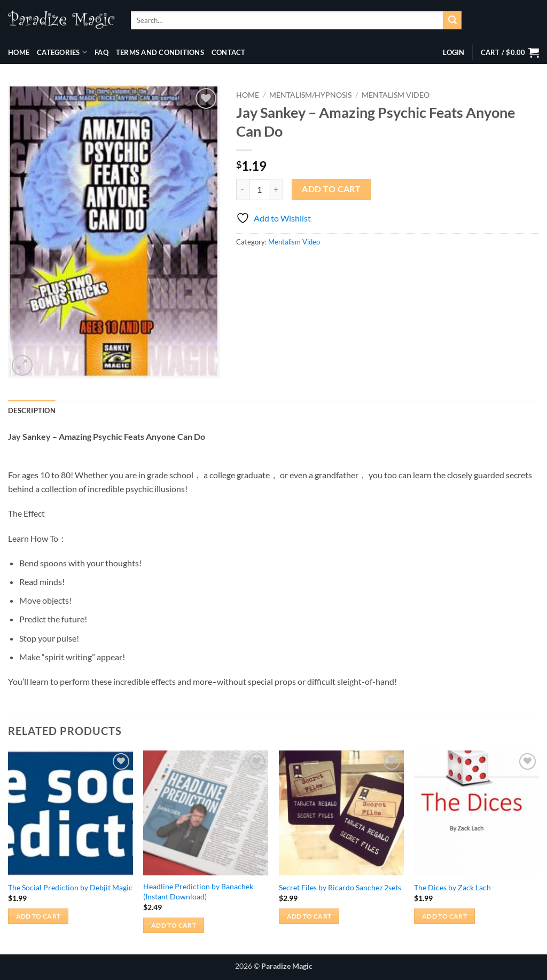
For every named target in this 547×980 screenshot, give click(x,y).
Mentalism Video (396, 95)
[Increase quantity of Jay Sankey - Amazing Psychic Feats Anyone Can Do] (277, 189)
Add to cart (331, 189)
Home (19, 52)
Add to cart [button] (38, 916)
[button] (454, 52)
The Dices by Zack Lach (452, 887)
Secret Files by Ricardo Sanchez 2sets (340, 887)
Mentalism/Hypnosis (310, 95)
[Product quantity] (260, 189)
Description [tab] (32, 410)
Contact (229, 52)
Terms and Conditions (160, 52)
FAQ (101, 52)
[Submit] (452, 20)
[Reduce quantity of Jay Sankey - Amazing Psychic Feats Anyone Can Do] (243, 189)
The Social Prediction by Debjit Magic (70, 887)
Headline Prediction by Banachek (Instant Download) (198, 891)
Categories (62, 52)
